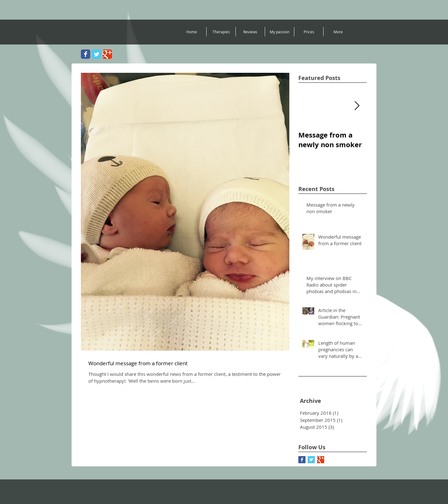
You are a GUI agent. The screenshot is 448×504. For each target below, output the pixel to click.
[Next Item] (357, 106)
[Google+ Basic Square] (321, 460)
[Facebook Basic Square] (302, 460)
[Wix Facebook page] (86, 54)
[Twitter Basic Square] (311, 460)
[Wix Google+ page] (107, 54)
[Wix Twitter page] (96, 54)
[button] (221, 32)
